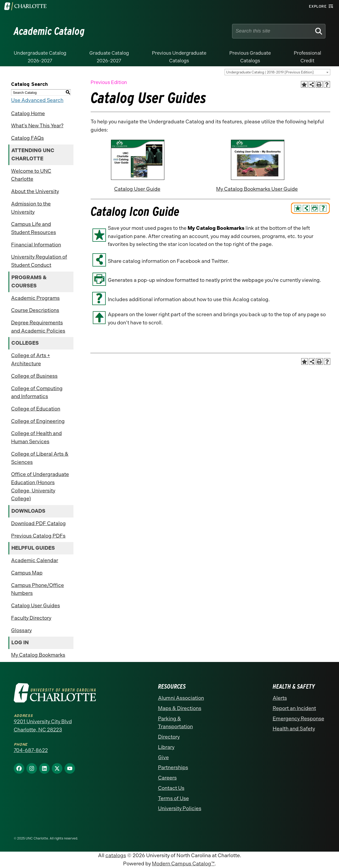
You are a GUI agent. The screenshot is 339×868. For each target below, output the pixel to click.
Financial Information (36, 245)
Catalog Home (28, 113)
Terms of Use (173, 798)
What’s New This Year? (37, 126)
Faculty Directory (31, 618)
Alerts (280, 698)
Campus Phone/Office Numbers (38, 589)
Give (163, 757)
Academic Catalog (49, 31)
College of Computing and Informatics (37, 393)
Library (166, 747)
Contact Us (171, 788)
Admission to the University (31, 208)
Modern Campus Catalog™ (183, 864)
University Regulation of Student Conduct (39, 261)
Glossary (21, 630)
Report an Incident (294, 708)
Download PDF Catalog (38, 523)
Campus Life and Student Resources (34, 228)
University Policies (180, 808)
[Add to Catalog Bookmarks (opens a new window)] (304, 84)
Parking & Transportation (175, 723)
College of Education (36, 409)
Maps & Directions (180, 708)
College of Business (34, 376)
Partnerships (173, 767)
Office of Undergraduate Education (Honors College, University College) (40, 486)
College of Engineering (38, 421)
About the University (35, 191)
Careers (167, 778)
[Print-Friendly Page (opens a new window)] (319, 84)
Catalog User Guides (36, 606)
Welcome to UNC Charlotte (31, 175)
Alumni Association (181, 698)
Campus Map (27, 573)
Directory (169, 737)
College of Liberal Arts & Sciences (40, 458)
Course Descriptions (35, 310)
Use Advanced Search (37, 100)
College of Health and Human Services (36, 437)
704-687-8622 (31, 750)
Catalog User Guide (137, 189)
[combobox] (277, 72)
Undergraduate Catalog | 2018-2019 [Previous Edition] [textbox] (270, 72)
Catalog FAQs (27, 138)
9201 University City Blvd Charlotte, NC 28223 (43, 726)
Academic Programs (35, 298)
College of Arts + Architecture (31, 360)
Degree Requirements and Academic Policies (38, 327)
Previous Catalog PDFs (38, 536)
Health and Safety (294, 729)
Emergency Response (298, 719)
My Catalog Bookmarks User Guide (257, 189)
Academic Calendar (35, 560)
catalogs (116, 855)
